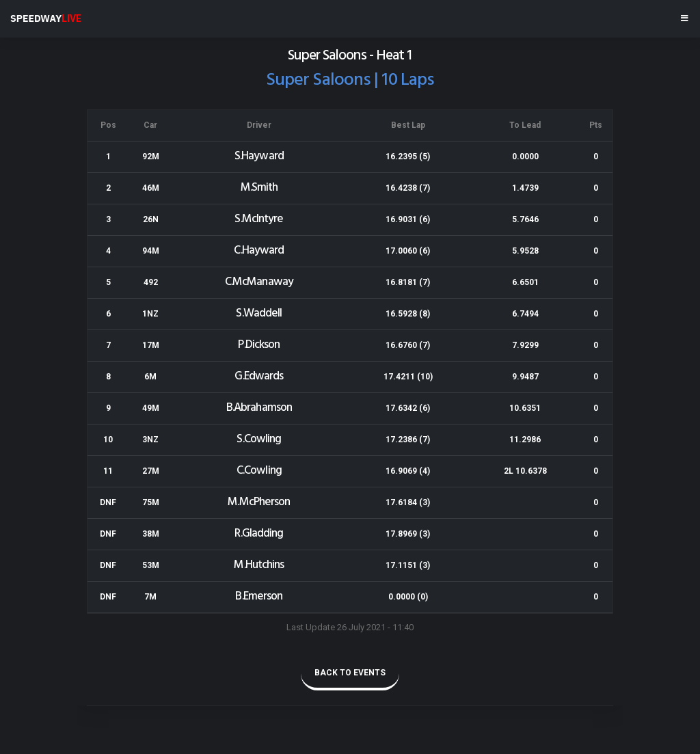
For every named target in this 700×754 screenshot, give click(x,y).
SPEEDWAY (46, 18)
